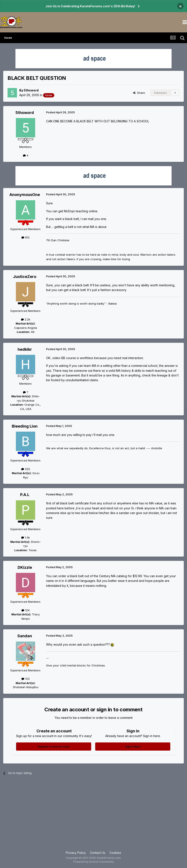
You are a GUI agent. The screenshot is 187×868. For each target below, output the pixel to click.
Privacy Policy (76, 853)
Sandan (25, 636)
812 (26, 237)
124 (26, 610)
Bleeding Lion (25, 426)
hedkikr (25, 349)
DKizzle (25, 567)
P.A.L (25, 495)
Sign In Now (133, 747)
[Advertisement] (93, 816)
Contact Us (98, 853)
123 (26, 679)
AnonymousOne (25, 195)
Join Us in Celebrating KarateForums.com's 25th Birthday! (90, 6)
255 (26, 469)
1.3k (26, 537)
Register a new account (54, 747)
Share (139, 93)
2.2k (26, 319)
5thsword (31, 90)
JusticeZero (25, 277)
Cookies (115, 853)
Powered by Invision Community (93, 862)
